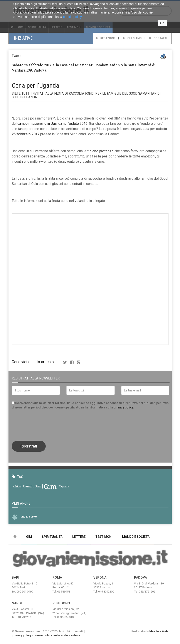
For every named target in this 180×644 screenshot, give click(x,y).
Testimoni (104, 537)
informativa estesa (67, 635)
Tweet (16, 56)
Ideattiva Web (159, 631)
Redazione (105, 38)
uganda (64, 486)
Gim (29, 537)
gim (50, 486)
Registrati (29, 446)
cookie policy (43, 635)
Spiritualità (52, 537)
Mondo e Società (136, 537)
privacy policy (123, 407)
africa (17, 486)
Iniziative (29, 516)
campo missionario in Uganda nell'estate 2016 (52, 124)
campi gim (32, 486)
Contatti (158, 38)
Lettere (79, 537)
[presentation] (45, 425)
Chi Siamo (132, 38)
